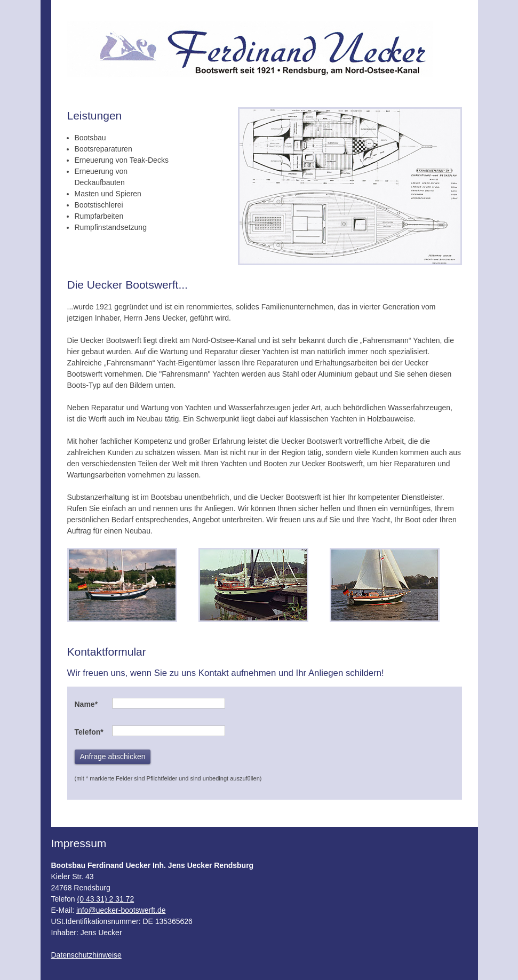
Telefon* (89, 732)
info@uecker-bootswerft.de (121, 910)
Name (86, 704)
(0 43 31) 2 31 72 (106, 899)
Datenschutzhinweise (86, 955)
